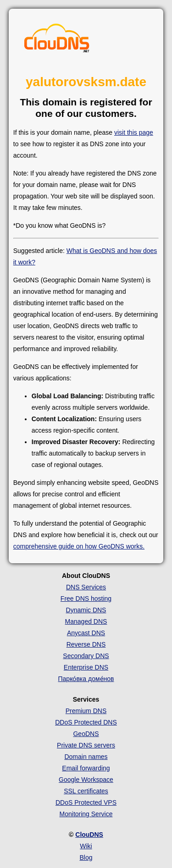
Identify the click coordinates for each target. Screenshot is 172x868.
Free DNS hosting (86, 599)
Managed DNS (86, 621)
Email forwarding (86, 768)
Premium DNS (86, 711)
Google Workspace (86, 780)
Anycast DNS (86, 633)
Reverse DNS (86, 644)
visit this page (134, 132)
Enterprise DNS (86, 667)
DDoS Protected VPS (86, 802)
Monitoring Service (86, 814)
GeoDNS (86, 734)
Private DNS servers (86, 745)
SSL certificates (86, 791)
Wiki (86, 846)
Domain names (86, 757)
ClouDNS (89, 835)
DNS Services (86, 587)
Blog (86, 857)
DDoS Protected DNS (86, 722)
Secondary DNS (86, 656)
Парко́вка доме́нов (86, 679)
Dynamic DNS (86, 610)
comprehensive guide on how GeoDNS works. (79, 546)
